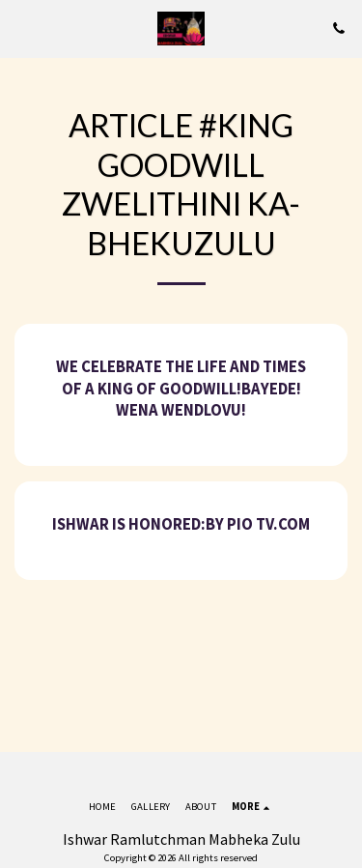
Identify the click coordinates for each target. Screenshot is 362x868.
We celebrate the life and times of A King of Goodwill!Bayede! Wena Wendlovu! (181, 389)
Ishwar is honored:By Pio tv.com (181, 524)
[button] (21, 28)
